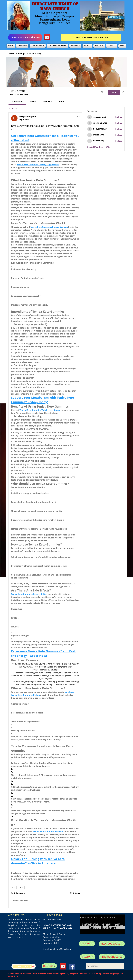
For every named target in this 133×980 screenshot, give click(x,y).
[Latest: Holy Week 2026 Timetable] (91, 37)
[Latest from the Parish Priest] (25, 37)
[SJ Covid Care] (24, 966)
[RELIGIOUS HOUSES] (112, 957)
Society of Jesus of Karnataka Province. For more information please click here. (24, 934)
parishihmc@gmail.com (61, 949)
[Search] (102, 92)
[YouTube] (47, 37)
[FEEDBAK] (88, 957)
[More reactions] (21, 887)
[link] (17, 101)
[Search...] (105, 966)
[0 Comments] (18, 893)
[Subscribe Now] (102, 927)
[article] (45, 510)
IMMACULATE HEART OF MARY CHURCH (55, 6)
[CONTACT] (49, 966)
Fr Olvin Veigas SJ (110, 974)
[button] (22, 46)
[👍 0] (14, 887)
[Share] (78, 116)
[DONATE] (87, 944)
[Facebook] (72, 967)
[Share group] (123, 92)
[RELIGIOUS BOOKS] (112, 944)
